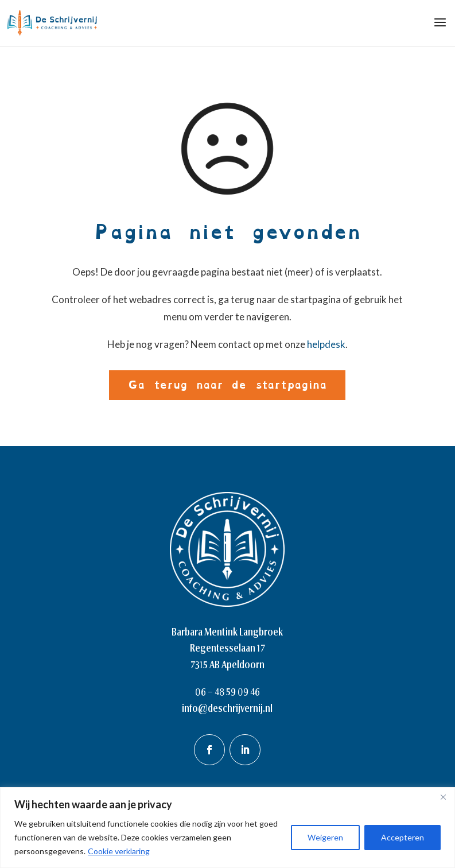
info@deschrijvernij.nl (227, 708)
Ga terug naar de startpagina (227, 385)
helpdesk (326, 344)
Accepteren (402, 837)
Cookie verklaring (119, 851)
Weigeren (325, 837)
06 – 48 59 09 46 (227, 692)
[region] (227, 828)
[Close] (443, 797)
